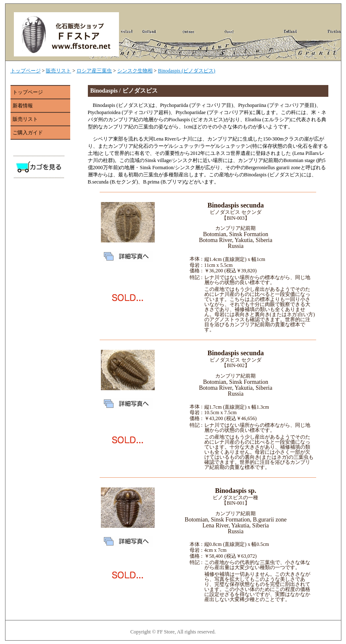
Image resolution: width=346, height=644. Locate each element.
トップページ (26, 71)
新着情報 (23, 106)
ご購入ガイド (28, 133)
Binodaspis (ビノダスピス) (187, 71)
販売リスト (58, 71)
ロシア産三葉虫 (94, 71)
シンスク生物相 (135, 71)
